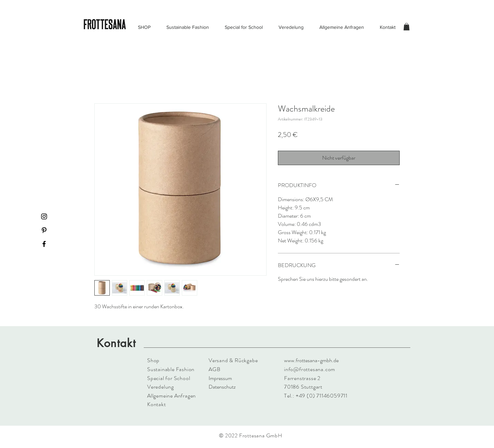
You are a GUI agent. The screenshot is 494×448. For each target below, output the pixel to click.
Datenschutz (222, 387)
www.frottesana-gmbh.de (311, 360)
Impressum (220, 378)
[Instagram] (44, 216)
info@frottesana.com (310, 369)
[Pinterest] (44, 230)
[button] (407, 27)
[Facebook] (44, 244)
